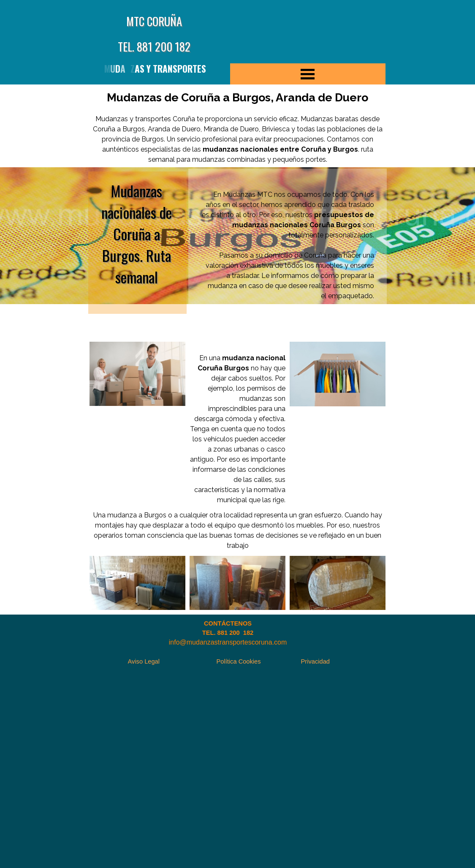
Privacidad (315, 661)
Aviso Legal (144, 661)
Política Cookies (239, 661)
